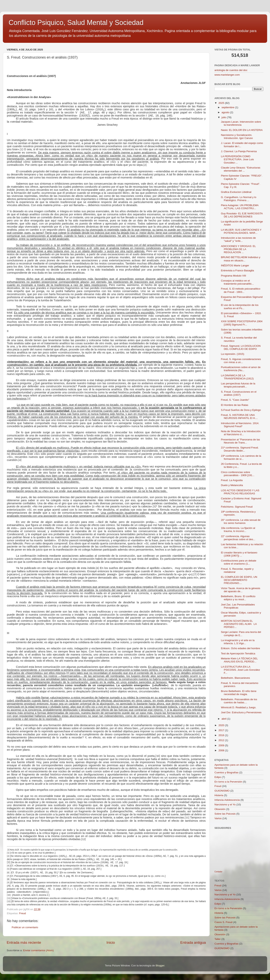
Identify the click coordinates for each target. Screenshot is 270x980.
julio (224, 117)
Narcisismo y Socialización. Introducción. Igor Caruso (237, 137)
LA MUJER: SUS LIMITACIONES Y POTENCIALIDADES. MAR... (241, 231)
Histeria (219, 795)
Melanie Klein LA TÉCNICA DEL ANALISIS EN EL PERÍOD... (239, 660)
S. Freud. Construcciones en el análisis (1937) (239, 393)
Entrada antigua (193, 942)
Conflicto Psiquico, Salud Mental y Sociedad (76, 23)
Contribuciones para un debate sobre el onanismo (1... (239, 562)
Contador (218, 872)
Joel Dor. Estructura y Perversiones (241, 712)
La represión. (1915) (233, 354)
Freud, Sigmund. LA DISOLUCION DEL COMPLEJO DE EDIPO (241, 347)
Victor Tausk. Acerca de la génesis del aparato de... (241, 590)
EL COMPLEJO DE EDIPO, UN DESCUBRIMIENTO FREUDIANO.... (239, 580)
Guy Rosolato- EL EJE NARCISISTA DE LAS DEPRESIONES (242, 215)
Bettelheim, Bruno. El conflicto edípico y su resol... (238, 598)
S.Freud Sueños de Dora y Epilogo (241, 410)
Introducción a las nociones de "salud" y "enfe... (238, 239)
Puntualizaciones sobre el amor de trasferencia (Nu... (241, 369)
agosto (226, 112)
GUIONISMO (222, 791)
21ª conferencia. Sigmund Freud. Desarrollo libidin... (240, 449)
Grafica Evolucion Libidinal (236, 192)
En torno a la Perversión (228, 782)
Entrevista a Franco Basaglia (238, 270)
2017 (222, 730)
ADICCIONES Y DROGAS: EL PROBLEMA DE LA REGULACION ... (238, 249)
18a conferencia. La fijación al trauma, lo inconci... (238, 530)
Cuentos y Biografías (226, 772)
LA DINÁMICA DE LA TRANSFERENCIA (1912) (237, 377)
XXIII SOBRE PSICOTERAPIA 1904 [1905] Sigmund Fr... (242, 323)
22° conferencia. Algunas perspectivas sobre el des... (238, 538)
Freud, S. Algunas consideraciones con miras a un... (241, 361)
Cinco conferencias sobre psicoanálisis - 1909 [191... (238, 474)
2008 (222, 750)
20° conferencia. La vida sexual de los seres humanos (241, 521)
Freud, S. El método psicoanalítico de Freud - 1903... (241, 290)
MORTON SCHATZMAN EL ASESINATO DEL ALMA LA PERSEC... (239, 624)
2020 (222, 725)
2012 (222, 740)
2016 (222, 735)
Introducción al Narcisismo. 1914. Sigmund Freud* (240, 425)
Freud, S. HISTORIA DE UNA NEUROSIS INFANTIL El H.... (239, 417)
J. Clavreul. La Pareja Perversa (239, 151)
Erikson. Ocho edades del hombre (241, 648)
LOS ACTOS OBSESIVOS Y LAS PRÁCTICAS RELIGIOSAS (240, 492)
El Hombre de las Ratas (235, 405)
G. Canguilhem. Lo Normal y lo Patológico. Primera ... (239, 199)
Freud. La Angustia (232, 480)
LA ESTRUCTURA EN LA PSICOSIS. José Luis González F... (241, 670)
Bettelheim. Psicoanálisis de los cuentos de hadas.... (239, 701)
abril (224, 719)
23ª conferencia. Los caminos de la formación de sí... (241, 457)
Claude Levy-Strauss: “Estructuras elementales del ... (241, 169)
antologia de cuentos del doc (231, 70)
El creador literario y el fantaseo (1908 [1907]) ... (239, 554)
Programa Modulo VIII (234, 276)
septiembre (228, 107)
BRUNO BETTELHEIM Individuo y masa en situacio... (241, 259)
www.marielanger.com (227, 75)
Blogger (160, 966)
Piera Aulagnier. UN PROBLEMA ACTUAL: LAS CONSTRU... (240, 207)
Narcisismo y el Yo (225, 805)
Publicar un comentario (25, 927)
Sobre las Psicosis (225, 814)
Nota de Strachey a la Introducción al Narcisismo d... (241, 433)
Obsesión (220, 809)
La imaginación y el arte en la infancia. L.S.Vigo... (238, 642)
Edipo (218, 777)
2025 (222, 103)
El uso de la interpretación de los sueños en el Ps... (240, 307)
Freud (22, 913)
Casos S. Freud (223, 922)
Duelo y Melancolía (232, 485)
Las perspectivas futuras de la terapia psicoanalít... (238, 385)
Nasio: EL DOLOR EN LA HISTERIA (242, 130)
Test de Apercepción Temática (238, 653)
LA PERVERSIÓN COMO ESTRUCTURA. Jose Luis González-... (237, 159)
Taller (218, 939)
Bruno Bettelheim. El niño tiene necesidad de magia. (239, 693)
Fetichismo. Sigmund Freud (237, 507)
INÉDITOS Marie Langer (235, 265)
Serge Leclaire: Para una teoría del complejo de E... (241, 634)
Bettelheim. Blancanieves (236, 678)
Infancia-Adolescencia (227, 800)
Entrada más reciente (24, 942)
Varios (218, 818)
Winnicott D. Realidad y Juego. (239, 707)
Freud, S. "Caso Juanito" (235, 400)
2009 (222, 745)
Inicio (111, 942)
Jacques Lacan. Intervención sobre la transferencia (241, 123)
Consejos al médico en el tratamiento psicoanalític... (237, 282)
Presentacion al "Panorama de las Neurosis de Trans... (241, 441)
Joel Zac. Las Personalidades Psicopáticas (238, 606)
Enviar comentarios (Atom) (38, 950)
